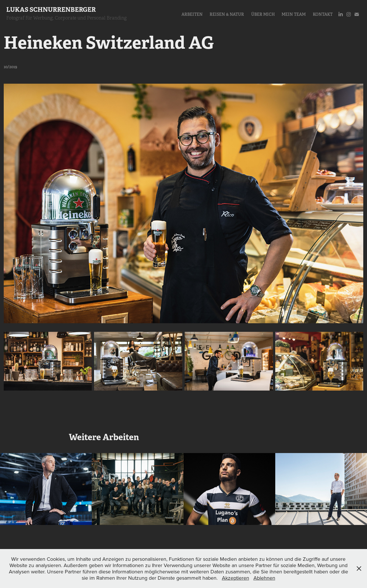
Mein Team (294, 14)
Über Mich (263, 14)
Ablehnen (264, 578)
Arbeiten (192, 14)
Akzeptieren (236, 578)
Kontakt (323, 14)
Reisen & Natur (227, 14)
